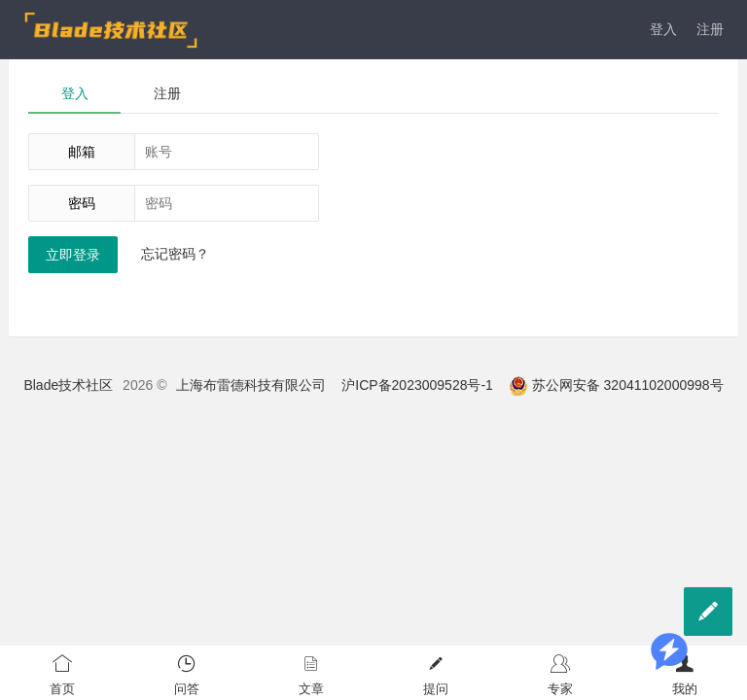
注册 (710, 29)
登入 (663, 29)
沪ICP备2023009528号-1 (417, 385)
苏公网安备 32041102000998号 (616, 385)
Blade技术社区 (68, 385)
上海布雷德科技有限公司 (251, 385)
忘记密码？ (175, 254)
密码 (82, 203)
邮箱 (82, 152)
